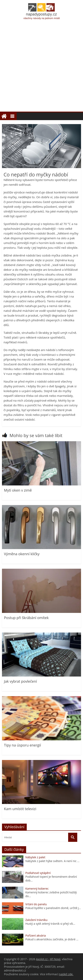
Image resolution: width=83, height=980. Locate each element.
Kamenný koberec (37, 889)
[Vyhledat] (73, 837)
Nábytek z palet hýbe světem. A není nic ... (52, 861)
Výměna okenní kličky (22, 554)
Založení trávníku (36, 920)
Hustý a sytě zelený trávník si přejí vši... (50, 924)
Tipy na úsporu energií (22, 745)
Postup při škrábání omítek (26, 618)
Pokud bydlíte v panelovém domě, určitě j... (53, 908)
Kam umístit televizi (20, 809)
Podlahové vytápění (38, 873)
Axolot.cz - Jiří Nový (48, 959)
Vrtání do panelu (36, 904)
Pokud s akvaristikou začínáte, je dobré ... (52, 939)
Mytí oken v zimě (18, 490)
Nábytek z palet (35, 857)
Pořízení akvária (36, 935)
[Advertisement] (41, 68)
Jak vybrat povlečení (20, 681)
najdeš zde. (66, 974)
